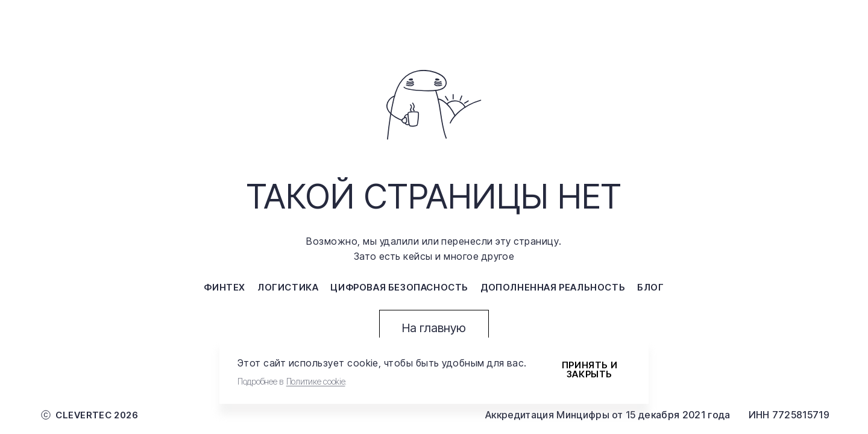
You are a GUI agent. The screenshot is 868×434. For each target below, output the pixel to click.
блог (650, 287)
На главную (434, 328)
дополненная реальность (553, 287)
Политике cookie (316, 381)
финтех (225, 287)
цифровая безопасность (399, 287)
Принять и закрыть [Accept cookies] (590, 370)
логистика (288, 287)
